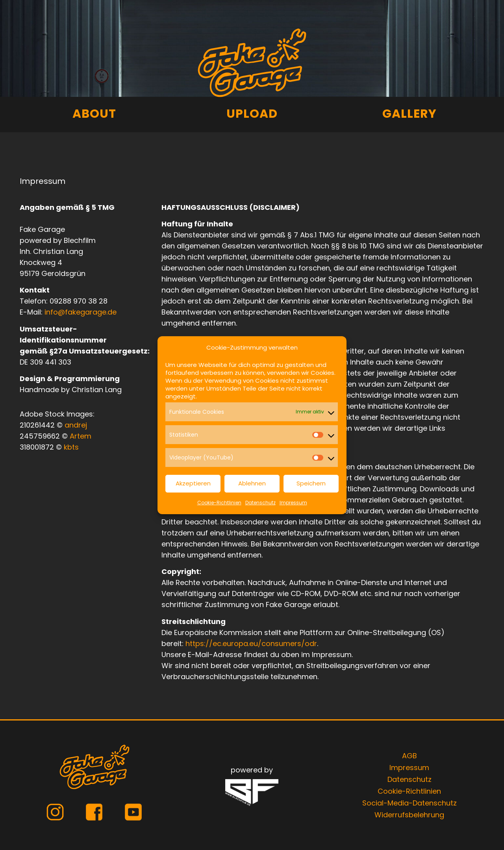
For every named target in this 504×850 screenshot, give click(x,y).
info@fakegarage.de (81, 312)
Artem (81, 436)
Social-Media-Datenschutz (409, 803)
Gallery (409, 114)
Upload (252, 114)
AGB (409, 756)
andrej (76, 425)
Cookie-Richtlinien (219, 503)
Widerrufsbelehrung (409, 815)
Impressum (293, 503)
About (94, 114)
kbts (71, 447)
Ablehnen (252, 483)
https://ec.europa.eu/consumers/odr (251, 644)
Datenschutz (260, 503)
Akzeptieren (193, 483)
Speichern (311, 483)
